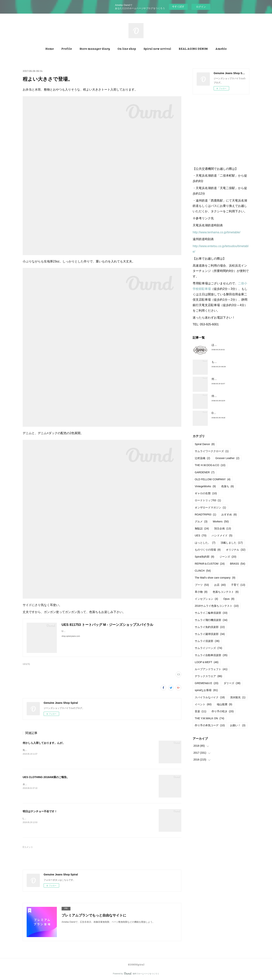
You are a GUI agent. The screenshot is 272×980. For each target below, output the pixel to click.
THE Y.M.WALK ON (209, 718)
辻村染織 (202, 458)
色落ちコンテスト (226, 592)
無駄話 (202, 528)
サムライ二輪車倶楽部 (211, 613)
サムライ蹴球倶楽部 (210, 634)
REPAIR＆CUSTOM (210, 564)
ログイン (201, 7)
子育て (238, 585)
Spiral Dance (205, 444)
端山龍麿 (224, 704)
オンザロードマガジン (210, 507)
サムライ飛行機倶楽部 (211, 620)
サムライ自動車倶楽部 (211, 655)
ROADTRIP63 (205, 514)
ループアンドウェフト (211, 669)
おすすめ (229, 514)
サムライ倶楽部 (207, 641)
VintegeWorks (205, 486)
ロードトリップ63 (208, 500)
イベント (203, 704)
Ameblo (221, 48)
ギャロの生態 (206, 493)
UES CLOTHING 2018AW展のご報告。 (47, 777)
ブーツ (202, 585)
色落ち (228, 486)
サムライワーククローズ (212, 451)
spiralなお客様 (206, 690)
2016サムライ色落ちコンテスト (217, 606)
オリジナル (236, 550)
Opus (229, 599)
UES (201, 535)
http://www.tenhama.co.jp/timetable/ (217, 232)
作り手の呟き (223, 711)
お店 (220, 585)
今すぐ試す (178, 7)
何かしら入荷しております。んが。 (44, 743)
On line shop (127, 48)
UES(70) (26, 664)
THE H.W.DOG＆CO (210, 465)
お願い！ (238, 725)
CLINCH (203, 571)
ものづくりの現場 (208, 550)
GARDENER (205, 472)
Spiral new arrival (157, 48)
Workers (221, 521)
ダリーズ (232, 683)
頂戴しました (232, 543)
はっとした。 (205, 543)
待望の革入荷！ (221, 396)
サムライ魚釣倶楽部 (210, 627)
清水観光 (238, 697)
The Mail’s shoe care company (215, 578)
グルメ (201, 521)
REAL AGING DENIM (193, 48)
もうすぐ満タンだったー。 (227, 362)
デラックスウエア (208, 676)
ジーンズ (228, 557)
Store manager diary (95, 48)
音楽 (201, 711)
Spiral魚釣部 (204, 557)
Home (50, 48)
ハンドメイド (222, 535)
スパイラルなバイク (210, 697)
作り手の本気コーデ (210, 725)
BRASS (237, 564)
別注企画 (223, 528)
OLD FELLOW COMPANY (213, 479)
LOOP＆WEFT (207, 662)
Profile (67, 48)
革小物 (201, 592)
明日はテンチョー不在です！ (40, 811)
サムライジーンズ (208, 648)
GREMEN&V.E (207, 683)
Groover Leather (227, 458)
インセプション (206, 599)
